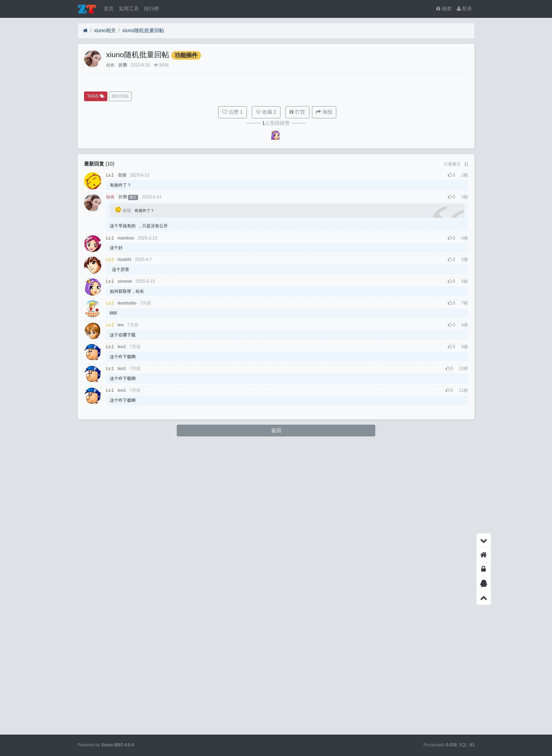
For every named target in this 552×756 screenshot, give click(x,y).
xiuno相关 (105, 30)
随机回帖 (120, 384)
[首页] (85, 31)
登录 (465, 9)
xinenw (125, 569)
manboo (126, 526)
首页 (109, 9)
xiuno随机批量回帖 (143, 30)
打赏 (297, 400)
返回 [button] (276, 718)
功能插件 (186, 55)
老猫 (122, 463)
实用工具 (129, 9)
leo (121, 613)
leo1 (122, 635)
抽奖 (444, 9)
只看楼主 (452, 452)
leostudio (127, 591)
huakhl (124, 548)
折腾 (123, 65)
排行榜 (151, 9)
